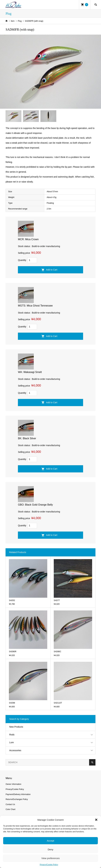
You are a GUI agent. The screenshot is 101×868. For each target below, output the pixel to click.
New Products (16, 727)
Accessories (15, 750)
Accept (51, 841)
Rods (12, 735)
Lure (11, 742)
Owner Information (13, 784)
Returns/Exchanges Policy (17, 799)
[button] (96, 820)
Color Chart (10, 809)
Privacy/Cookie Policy (49, 865)
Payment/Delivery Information (18, 794)
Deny (51, 849)
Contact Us (10, 804)
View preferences (51, 858)
